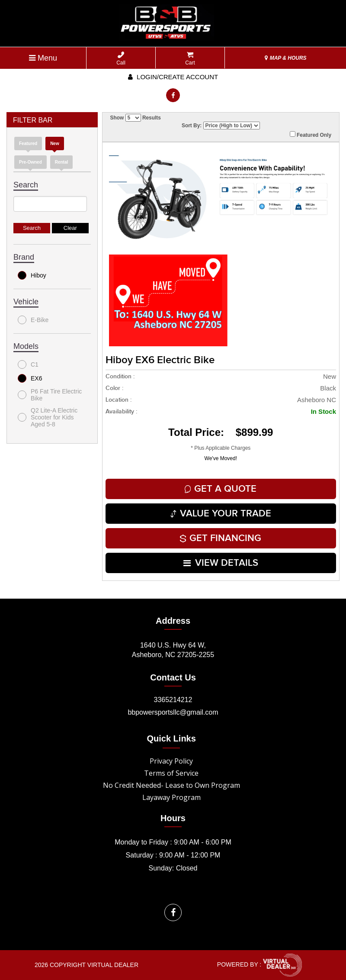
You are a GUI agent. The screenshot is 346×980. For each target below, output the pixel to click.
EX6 (30, 378)
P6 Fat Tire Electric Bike (50, 395)
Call (121, 59)
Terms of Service (171, 773)
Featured (28, 143)
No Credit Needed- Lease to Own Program (171, 785)
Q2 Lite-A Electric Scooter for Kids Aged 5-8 (48, 417)
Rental (62, 162)
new (55, 143)
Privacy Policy (171, 761)
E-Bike (33, 320)
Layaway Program (171, 797)
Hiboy (32, 275)
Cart (190, 59)
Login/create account (173, 77)
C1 (28, 364)
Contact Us (173, 677)
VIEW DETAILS (221, 563)
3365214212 (173, 700)
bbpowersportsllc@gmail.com (173, 712)
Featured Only (311, 135)
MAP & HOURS (285, 58)
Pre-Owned (30, 162)
